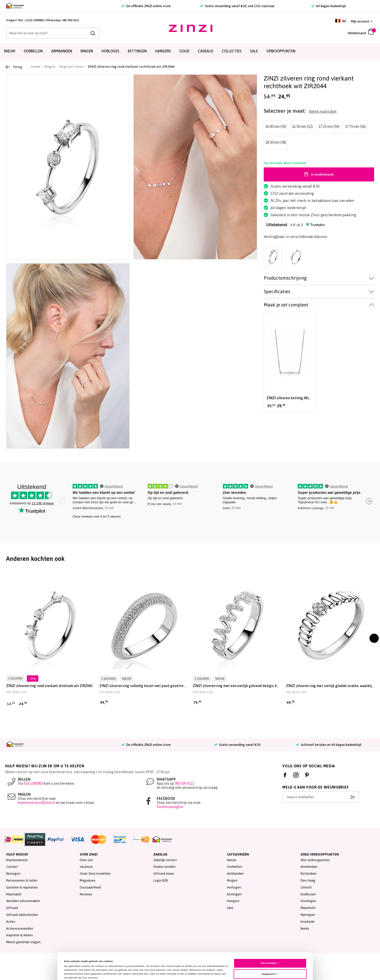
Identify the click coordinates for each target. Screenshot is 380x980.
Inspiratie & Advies (19, 935)
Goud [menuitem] (184, 51)
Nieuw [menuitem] (10, 51)
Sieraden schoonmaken (23, 901)
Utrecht (306, 887)
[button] (362, 21)
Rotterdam (309, 874)
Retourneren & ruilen (22, 880)
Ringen (232, 880)
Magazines (88, 880)
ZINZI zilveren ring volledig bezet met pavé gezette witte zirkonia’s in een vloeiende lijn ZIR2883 (143, 686)
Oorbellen (235, 867)
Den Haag (308, 880)
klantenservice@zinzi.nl (37, 803)
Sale (230, 908)
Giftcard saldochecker (22, 915)
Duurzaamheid (90, 887)
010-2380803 (33, 783)
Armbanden (235, 874)
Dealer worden (164, 867)
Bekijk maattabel (323, 111)
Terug (14, 67)
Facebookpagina (170, 807)
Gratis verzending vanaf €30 (237, 745)
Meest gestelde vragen (23, 942)
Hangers (233, 901)
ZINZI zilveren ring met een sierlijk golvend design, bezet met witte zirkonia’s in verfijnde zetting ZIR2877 (237, 686)
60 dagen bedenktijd (329, 6)
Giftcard (12, 908)
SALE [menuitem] (254, 51)
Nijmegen (308, 915)
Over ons (86, 860)
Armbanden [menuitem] (62, 51)
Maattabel (14, 894)
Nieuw (232, 860)
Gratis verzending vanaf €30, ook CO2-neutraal (237, 6)
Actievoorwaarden (20, 928)
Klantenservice (17, 860)
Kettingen (234, 894)
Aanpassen (269, 953)
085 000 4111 (71, 20)
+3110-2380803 (34, 20)
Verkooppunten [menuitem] (281, 51)
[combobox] (53, 33)
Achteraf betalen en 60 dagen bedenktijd (329, 745)
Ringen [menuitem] (87, 51)
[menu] (190, 52)
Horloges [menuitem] (110, 51)
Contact (12, 867)
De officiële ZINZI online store (146, 6)
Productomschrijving (285, 278)
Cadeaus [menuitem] (206, 51)
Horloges (234, 887)
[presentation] (374, 638)
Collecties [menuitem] (232, 51)
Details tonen (72, 966)
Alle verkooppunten (315, 860)
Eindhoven (308, 894)
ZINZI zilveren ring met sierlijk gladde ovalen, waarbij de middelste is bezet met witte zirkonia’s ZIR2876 (330, 686)
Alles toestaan (268, 943)
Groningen (308, 901)
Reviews (86, 894)
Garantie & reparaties (22, 887)
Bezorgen (13, 874)
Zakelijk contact (165, 860)
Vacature (86, 867)
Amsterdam (309, 867)
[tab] (319, 278)
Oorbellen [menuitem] (33, 51)
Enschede (308, 922)
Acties (11, 922)
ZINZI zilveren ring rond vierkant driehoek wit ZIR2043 (49, 686)
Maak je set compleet (286, 305)
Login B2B (160, 880)
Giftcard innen (164, 874)
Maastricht (308, 908)
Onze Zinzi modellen (95, 874)
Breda (305, 928)
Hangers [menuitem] (163, 51)
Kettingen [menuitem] (137, 51)
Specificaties (277, 292)
